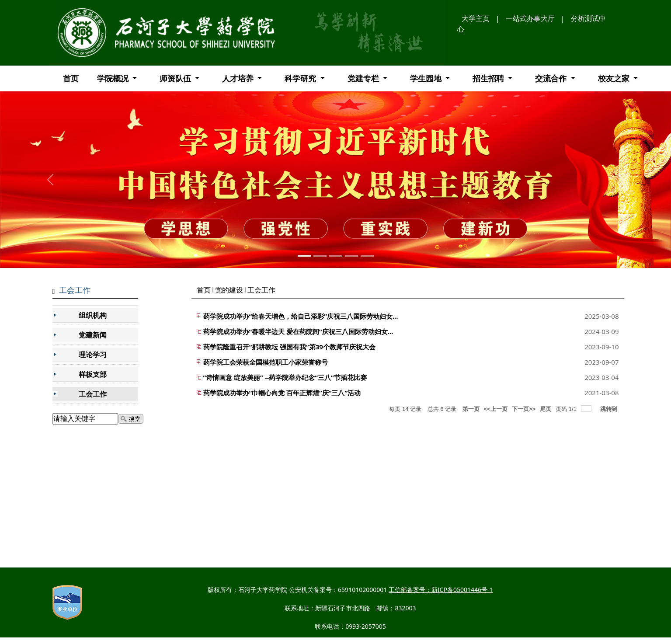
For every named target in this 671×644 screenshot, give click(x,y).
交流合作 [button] (552, 78)
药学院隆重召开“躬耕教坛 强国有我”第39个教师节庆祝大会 (289, 347)
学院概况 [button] (114, 78)
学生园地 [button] (427, 78)
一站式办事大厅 (530, 18)
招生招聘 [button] (489, 78)
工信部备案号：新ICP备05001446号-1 (441, 590)
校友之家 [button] (615, 78)
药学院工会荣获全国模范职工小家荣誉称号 (266, 362)
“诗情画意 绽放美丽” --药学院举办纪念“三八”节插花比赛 (285, 377)
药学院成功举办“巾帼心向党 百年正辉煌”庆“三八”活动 (282, 393)
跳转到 (610, 409)
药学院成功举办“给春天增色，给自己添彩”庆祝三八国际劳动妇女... (301, 316)
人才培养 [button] (239, 78)
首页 (71, 78)
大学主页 (476, 18)
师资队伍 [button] (176, 78)
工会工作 (261, 290)
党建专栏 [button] (364, 78)
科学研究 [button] (301, 78)
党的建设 (229, 290)
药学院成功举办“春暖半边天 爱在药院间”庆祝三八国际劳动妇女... (298, 331)
